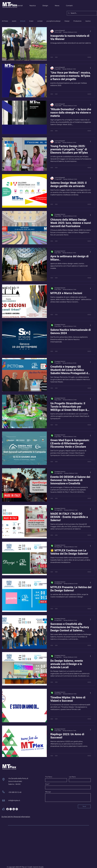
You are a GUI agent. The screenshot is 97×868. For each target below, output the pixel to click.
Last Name (72, 777)
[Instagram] (17, 809)
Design (67, 21)
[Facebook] (8, 809)
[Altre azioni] (91, 31)
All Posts (5, 21)
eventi (14, 21)
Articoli (23, 21)
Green (31, 21)
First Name (49, 777)
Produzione (77, 21)
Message (48, 792)
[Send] (84, 806)
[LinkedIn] (14, 809)
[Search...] (82, 13)
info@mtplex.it (14, 800)
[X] (11, 809)
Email (47, 784)
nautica (88, 21)
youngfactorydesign (54, 21)
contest (40, 21)
